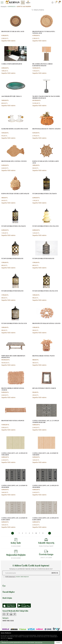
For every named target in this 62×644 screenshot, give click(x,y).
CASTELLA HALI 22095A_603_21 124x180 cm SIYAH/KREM (14, 486)
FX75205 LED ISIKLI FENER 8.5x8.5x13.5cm (14, 323)
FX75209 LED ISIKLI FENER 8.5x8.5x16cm (13, 226)
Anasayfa (3, 7)
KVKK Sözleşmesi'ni (10, 577)
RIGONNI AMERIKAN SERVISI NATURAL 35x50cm (13, 389)
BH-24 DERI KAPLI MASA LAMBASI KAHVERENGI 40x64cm (42, 65)
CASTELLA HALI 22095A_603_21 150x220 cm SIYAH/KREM (45, 486)
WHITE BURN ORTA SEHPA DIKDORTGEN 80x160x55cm (13, 357)
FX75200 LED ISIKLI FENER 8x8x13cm (12, 291)
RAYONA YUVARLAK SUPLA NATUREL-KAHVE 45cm (46, 162)
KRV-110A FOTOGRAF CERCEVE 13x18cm (44, 388)
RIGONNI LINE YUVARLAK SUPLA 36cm (13, 32)
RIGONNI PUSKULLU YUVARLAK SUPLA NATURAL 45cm (44, 32)
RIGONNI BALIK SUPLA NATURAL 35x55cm (14, 161)
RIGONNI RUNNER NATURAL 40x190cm (13, 421)
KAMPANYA (12, 7)
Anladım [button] (58, 642)
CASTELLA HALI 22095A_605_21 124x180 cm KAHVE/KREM (14, 519)
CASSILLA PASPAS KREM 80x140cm (12, 64)
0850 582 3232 (8, 621)
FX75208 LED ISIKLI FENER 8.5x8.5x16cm (45, 194)
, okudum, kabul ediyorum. (16, 577)
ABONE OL (55, 573)
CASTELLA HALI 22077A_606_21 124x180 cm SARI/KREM (45, 454)
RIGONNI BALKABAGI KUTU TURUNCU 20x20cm (46, 129)
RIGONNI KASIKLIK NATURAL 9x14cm (43, 356)
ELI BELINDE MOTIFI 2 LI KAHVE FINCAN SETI (15, 129)
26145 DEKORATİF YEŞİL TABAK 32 (11, 96)
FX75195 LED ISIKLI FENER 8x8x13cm (12, 259)
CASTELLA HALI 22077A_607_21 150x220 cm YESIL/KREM (14, 454)
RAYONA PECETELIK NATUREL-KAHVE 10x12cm (15, 194)
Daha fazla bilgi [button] (39, 642)
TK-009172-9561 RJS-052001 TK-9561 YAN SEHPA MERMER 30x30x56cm (46, 97)
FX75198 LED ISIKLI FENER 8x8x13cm (43, 259)
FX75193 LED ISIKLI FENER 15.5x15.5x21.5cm (45, 226)
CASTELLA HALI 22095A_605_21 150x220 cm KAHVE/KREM (45, 519)
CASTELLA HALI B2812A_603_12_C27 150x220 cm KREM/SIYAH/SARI (46, 421)
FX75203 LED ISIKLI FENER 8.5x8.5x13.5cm (45, 291)
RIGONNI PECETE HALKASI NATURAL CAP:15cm (46, 323)
